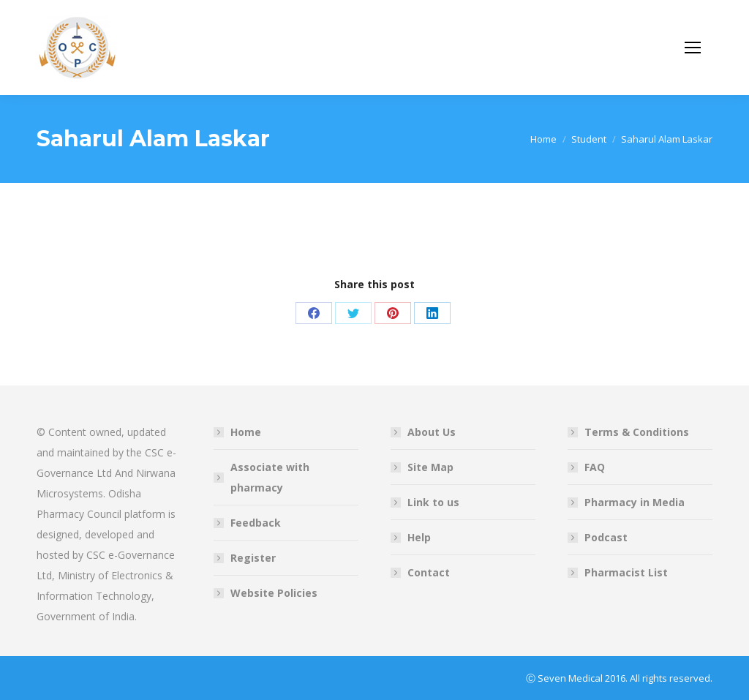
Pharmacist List (626, 572)
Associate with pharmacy (270, 477)
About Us (432, 432)
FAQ (595, 467)
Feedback (256, 523)
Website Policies (274, 593)
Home (246, 432)
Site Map (430, 467)
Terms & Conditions (637, 432)
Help (419, 537)
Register (253, 558)
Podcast (606, 537)
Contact (429, 572)
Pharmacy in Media (635, 502)
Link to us (433, 502)
